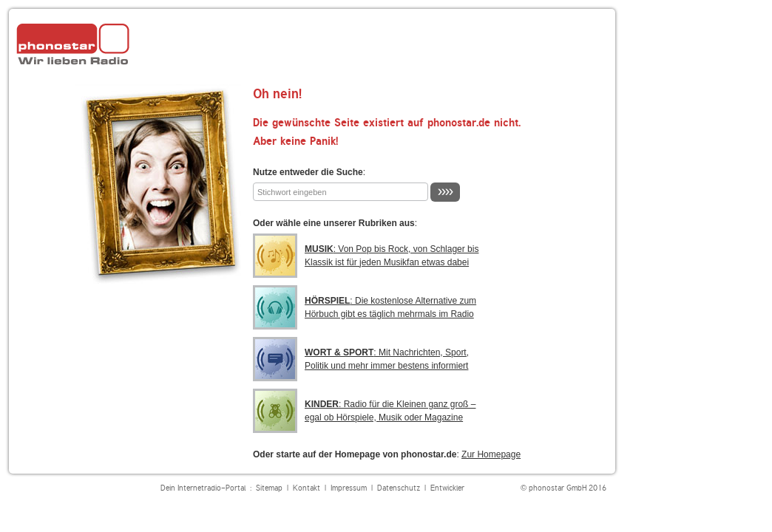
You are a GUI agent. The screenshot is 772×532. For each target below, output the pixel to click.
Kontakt (307, 488)
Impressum (349, 488)
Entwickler (447, 488)
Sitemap (269, 488)
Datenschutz (399, 488)
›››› (445, 192)
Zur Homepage (491, 454)
